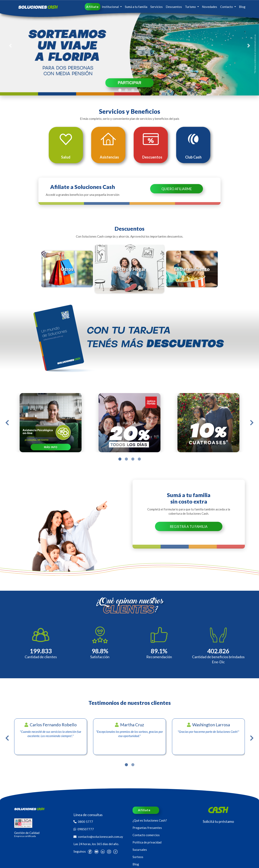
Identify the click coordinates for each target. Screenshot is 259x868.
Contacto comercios (146, 835)
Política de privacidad (147, 842)
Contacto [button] (227, 7)
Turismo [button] (191, 7)
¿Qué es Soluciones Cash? (150, 820)
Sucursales (140, 850)
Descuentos (174, 7)
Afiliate (92, 7)
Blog (242, 7)
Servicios (157, 7)
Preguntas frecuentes (147, 828)
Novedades (210, 7)
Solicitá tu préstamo (218, 821)
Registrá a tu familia (189, 527)
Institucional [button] (111, 7)
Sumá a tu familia (136, 7)
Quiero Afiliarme (177, 189)
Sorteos (138, 857)
